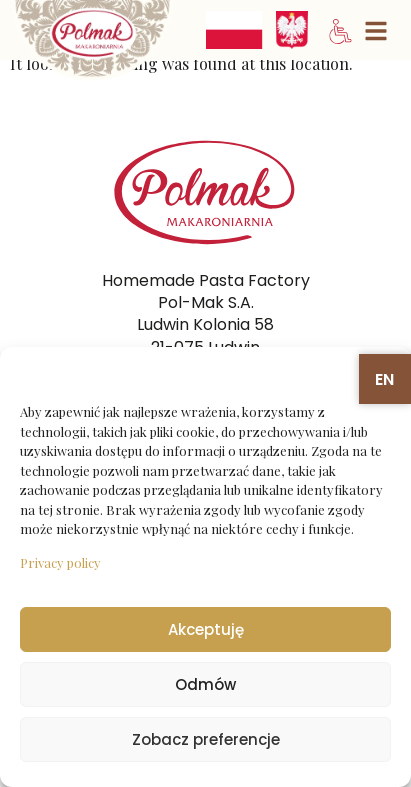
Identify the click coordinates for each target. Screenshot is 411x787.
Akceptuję (206, 629)
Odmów (205, 684)
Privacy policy (60, 562)
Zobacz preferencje (206, 739)
